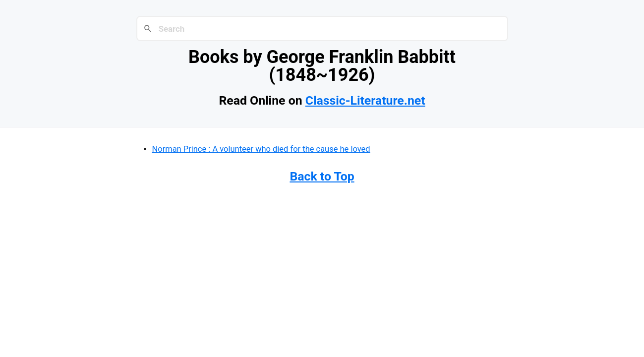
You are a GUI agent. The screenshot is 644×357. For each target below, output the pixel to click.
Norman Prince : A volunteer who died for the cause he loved (261, 149)
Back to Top (322, 176)
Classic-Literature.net (365, 100)
